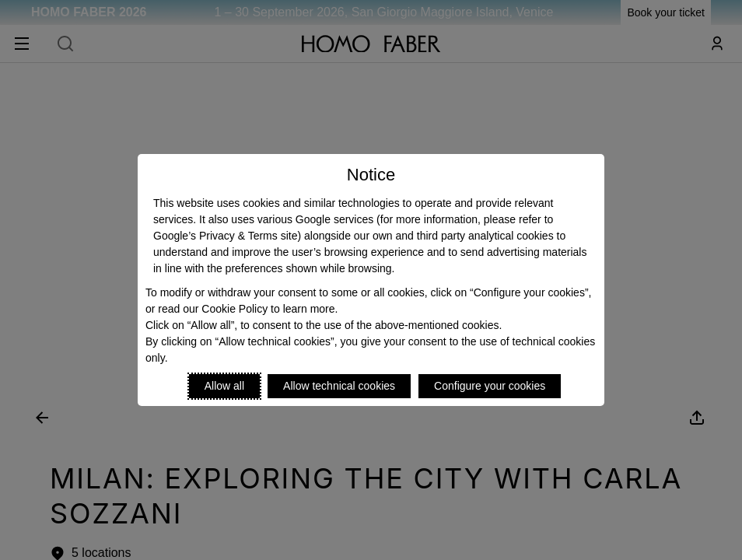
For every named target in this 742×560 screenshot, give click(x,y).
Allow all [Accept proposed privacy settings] (224, 386)
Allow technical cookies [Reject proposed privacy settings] (339, 386)
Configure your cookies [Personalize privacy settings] (490, 386)
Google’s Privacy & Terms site (225, 236)
